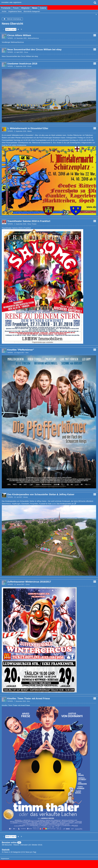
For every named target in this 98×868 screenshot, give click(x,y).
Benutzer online (9, 842)
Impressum (5, 859)
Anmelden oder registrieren (11, 2)
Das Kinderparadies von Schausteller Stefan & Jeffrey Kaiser (41, 494)
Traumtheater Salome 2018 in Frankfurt (29, 221)
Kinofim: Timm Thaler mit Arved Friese (29, 699)
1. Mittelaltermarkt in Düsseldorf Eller (28, 128)
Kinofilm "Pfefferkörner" (21, 350)
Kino (27, 353)
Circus (26, 52)
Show (29, 224)
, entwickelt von (49, 863)
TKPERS (10, 38)
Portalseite (6, 8)
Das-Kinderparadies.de (65, 504)
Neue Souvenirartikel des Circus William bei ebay (34, 49)
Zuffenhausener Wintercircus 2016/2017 (29, 582)
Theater (34, 224)
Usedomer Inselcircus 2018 (22, 64)
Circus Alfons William (19, 35)
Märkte (30, 131)
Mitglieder (26, 8)
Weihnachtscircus (33, 38)
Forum (16, 8)
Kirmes (26, 497)
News (35, 8)
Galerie (43, 8)
